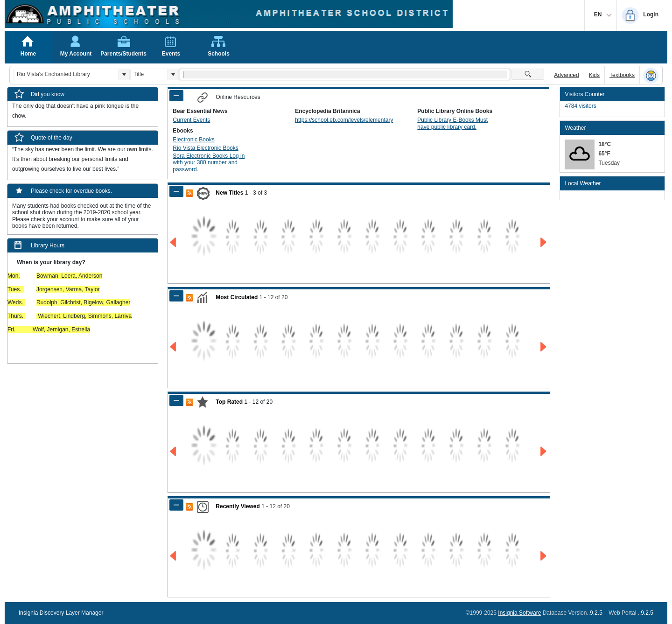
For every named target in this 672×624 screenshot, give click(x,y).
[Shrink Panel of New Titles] (176, 191)
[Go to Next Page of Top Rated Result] (544, 452)
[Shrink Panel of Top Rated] (176, 400)
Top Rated (229, 402)
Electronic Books (193, 140)
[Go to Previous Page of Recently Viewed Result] (174, 556)
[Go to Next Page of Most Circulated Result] (544, 347)
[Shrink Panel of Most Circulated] (176, 296)
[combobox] (66, 74)
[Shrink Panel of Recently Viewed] (176, 505)
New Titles (229, 193)
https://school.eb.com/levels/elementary (344, 120)
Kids (594, 75)
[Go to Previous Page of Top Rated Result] (174, 452)
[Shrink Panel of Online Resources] (176, 96)
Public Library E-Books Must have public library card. (452, 123)
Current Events (191, 120)
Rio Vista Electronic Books (206, 148)
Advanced (566, 75)
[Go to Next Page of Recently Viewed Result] (544, 556)
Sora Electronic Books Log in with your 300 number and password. (209, 163)
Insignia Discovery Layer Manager (61, 613)
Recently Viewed (238, 506)
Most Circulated (237, 297)
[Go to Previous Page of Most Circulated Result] (174, 347)
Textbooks (622, 75)
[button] (124, 74)
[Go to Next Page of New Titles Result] (544, 242)
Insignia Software (519, 613)
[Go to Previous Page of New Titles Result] (174, 242)
